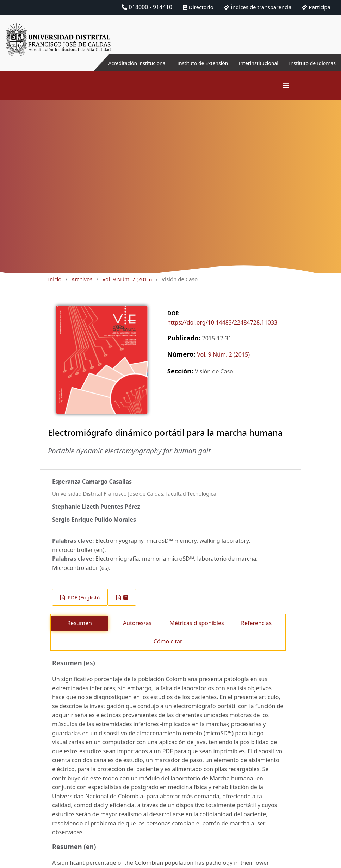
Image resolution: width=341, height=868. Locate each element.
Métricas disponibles (197, 623)
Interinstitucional (249, 63)
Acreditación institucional (114, 63)
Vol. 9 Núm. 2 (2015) (127, 279)
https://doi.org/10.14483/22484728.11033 (222, 322)
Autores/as (137, 623)
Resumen (79, 623)
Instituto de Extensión (187, 63)
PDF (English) (83, 597)
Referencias (256, 623)
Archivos (82, 279)
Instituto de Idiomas (309, 63)
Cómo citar (168, 641)
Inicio (55, 279)
